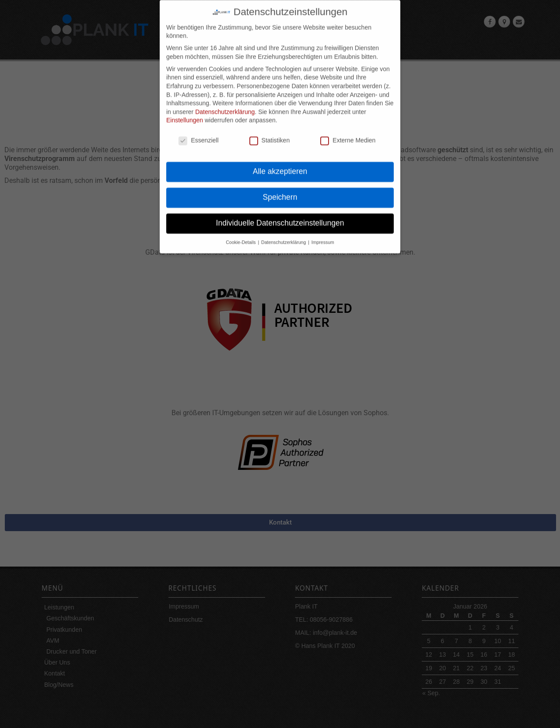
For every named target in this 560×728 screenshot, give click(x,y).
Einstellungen (185, 112)
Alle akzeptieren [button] (280, 163)
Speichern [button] (280, 189)
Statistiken (270, 132)
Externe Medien (348, 132)
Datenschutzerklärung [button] (284, 234)
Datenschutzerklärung (225, 103)
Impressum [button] (323, 234)
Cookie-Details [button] (241, 234)
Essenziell (198, 132)
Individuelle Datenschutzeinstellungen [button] (280, 214)
